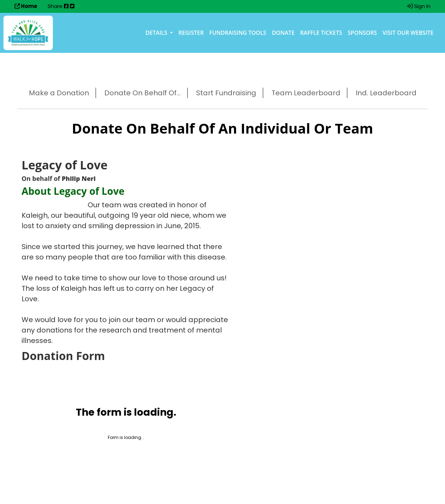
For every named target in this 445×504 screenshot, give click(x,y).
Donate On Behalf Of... (143, 93)
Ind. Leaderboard (386, 93)
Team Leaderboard (306, 93)
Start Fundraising (226, 93)
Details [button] (157, 33)
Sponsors (362, 33)
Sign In (419, 6)
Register (191, 33)
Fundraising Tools (238, 33)
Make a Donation (59, 93)
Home (26, 6)
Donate (283, 33)
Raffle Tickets (321, 33)
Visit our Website (408, 33)
